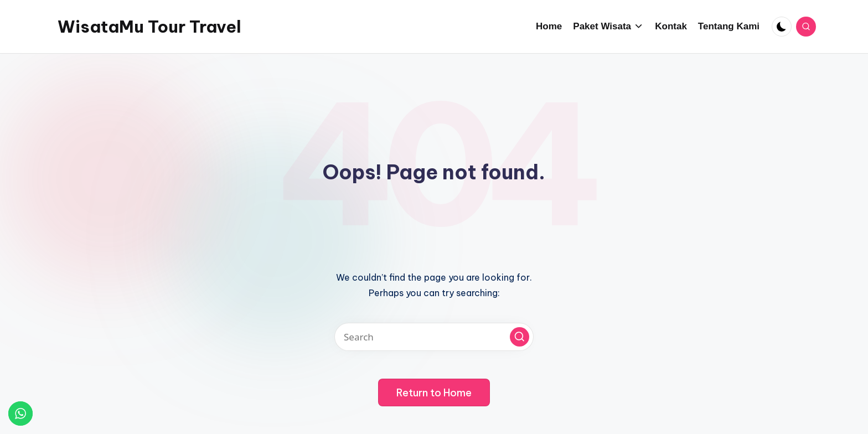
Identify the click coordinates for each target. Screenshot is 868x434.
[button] (520, 337)
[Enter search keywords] (434, 337)
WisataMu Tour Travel (149, 27)
